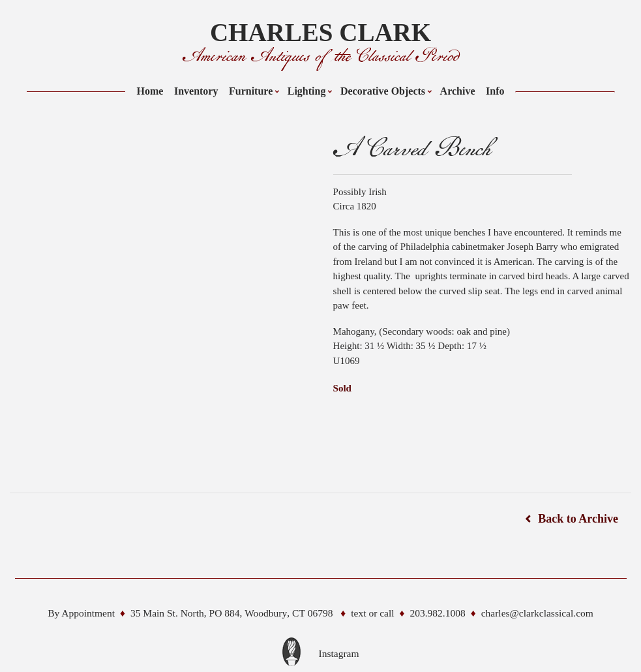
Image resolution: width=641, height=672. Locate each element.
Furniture (251, 91)
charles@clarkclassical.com (537, 613)
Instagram (339, 653)
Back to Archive (578, 519)
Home (150, 91)
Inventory (196, 91)
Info (495, 91)
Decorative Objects (383, 91)
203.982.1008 (437, 613)
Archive (458, 91)
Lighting (307, 91)
